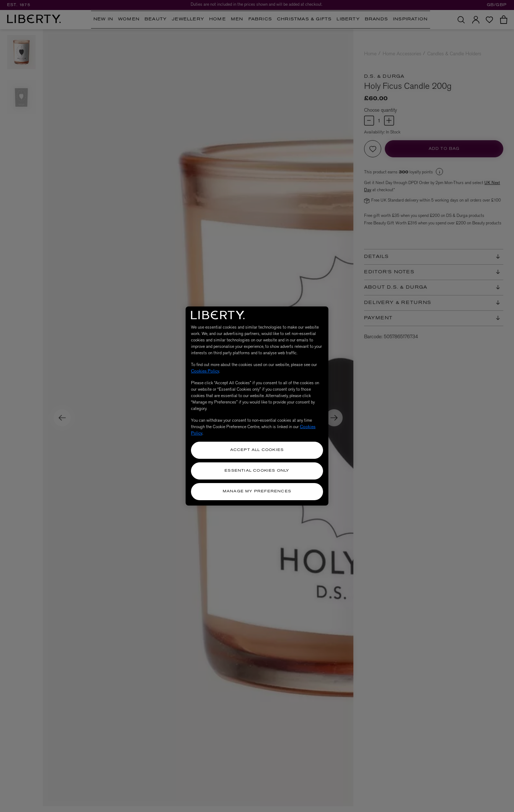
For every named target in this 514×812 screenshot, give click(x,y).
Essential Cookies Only (257, 471)
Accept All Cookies (257, 450)
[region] (257, 406)
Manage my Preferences (257, 491)
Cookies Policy (205, 371)
